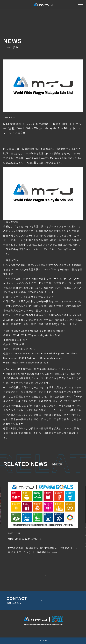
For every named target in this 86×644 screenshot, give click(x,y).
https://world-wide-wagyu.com (30, 363)
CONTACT (17, 601)
